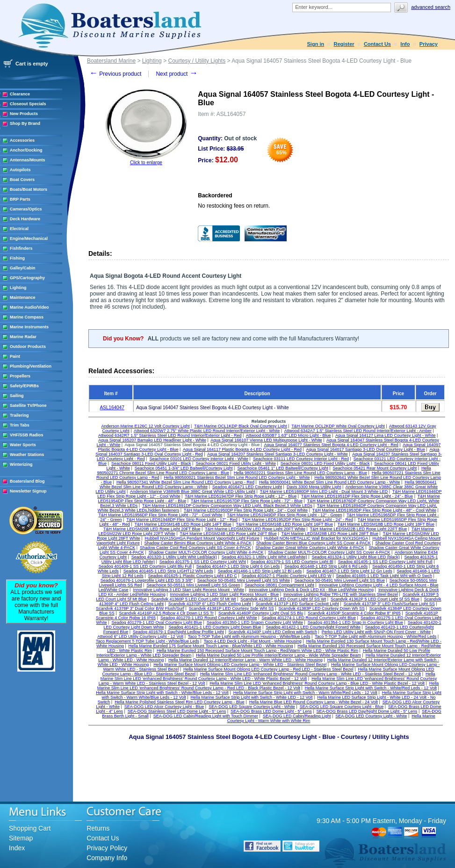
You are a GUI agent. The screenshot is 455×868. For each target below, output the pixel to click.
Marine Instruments (29, 327)
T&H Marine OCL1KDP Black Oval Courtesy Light (240, 426)
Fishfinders (21, 248)
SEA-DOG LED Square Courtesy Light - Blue (342, 707)
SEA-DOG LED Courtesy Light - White (371, 716)
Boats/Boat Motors (29, 189)
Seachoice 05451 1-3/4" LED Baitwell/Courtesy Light (184, 468)
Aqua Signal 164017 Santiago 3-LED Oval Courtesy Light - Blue (365, 449)
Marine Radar (23, 337)
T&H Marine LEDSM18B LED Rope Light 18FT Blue (386, 524)
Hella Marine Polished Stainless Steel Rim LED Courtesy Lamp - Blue (180, 702)
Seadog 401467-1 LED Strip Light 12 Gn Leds (349, 571)
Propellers (20, 376)
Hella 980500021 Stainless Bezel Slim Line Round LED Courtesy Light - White (237, 477)
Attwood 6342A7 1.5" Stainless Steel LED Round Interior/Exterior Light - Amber (358, 431)
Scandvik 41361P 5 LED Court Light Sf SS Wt (283, 599)
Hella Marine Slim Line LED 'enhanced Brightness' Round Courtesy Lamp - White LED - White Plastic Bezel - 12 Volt (268, 676)
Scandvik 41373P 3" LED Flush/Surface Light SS (389, 604)
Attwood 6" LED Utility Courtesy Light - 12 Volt (140, 637)
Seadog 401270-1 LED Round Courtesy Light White (209, 618)
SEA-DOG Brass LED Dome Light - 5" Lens (271, 711)
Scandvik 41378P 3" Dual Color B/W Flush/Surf (140, 608)
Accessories (22, 140)
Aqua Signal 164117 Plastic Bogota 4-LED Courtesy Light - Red (242, 449)
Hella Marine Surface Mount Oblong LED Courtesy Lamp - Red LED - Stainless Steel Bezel (268, 669)
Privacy (429, 44)
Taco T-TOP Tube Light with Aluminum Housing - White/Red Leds (376, 637)
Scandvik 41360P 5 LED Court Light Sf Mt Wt (194, 599)
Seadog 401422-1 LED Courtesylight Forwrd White (313, 627)
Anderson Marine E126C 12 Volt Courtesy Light (145, 426)
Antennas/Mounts (28, 160)
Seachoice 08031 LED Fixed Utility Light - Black (325, 463)
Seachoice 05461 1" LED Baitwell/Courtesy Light (282, 468)
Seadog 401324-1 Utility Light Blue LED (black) (356, 557)
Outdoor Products (28, 347)
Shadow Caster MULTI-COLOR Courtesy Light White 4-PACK (206, 552)
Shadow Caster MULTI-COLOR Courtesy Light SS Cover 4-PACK (329, 552)
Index (17, 848)
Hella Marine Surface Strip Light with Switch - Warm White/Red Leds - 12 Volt (305, 693)
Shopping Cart (30, 828)
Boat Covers (22, 180)
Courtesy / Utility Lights (197, 61)
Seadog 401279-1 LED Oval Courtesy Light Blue (157, 622)
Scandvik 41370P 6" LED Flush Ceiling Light (210, 604)
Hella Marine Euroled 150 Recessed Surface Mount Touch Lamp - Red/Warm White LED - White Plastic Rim (257, 651)
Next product (177, 74)
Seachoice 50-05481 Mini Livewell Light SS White (244, 580)
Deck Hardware (25, 219)
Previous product (115, 74)
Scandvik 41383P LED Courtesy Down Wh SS (322, 608)
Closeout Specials (28, 104)
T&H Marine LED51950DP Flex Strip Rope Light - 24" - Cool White (246, 510)
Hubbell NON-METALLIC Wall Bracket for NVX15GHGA (316, 538)
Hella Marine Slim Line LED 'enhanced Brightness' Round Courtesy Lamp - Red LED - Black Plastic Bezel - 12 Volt (268, 686)
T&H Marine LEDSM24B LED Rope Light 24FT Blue (228, 534)
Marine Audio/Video (29, 307)
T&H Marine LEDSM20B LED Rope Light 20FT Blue (152, 529)
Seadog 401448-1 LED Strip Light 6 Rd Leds (326, 566)
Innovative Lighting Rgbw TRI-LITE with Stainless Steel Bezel (341, 594)
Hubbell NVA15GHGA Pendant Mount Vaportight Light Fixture (202, 538)
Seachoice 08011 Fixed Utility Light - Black (151, 463)
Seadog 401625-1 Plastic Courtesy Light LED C (193, 576)
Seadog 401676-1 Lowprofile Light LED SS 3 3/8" (147, 580)
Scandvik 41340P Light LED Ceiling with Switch (273, 632)
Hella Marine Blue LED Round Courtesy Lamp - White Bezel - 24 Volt (314, 702)
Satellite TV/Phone (28, 405)
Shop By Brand (25, 123)
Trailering (19, 415)
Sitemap (21, 838)
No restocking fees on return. (234, 206)
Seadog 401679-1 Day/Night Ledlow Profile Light (178, 632)
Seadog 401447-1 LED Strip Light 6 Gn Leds (238, 566)
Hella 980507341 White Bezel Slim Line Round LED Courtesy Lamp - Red (185, 482)
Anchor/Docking (26, 150)
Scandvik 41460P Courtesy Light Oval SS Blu (261, 613)
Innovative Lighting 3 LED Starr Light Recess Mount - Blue (225, 594)
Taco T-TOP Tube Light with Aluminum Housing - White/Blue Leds (249, 637)
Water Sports (23, 445)
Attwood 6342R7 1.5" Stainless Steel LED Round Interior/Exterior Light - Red (170, 435)
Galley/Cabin (23, 268)
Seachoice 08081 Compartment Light (279, 585)
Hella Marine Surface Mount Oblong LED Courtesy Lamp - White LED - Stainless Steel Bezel (240, 665)
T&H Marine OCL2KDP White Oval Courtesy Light (338, 426)
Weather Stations (27, 455)
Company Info (107, 858)
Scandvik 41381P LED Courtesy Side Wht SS (231, 608)
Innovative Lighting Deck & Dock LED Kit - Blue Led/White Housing (311, 590)
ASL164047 (112, 408)
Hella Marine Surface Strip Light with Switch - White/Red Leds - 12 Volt (371, 688)
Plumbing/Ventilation (31, 366)
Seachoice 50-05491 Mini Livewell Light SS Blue (340, 580)
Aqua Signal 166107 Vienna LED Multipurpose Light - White (266, 440)
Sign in (316, 44)
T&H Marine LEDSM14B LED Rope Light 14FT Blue (183, 524)
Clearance (20, 94)
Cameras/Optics (26, 209)
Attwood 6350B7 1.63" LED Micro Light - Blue (289, 435)
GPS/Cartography (27, 278)
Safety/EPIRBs (24, 386)
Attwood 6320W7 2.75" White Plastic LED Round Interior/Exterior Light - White (207, 431)
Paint (15, 356)
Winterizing (21, 464)
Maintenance (23, 297)
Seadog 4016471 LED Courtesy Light (247, 487)
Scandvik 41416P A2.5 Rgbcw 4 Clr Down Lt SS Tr (166, 613)
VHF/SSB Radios (27, 435)
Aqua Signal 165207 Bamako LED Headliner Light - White (152, 440)
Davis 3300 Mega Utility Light (314, 487)
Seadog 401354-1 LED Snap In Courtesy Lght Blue (355, 622)
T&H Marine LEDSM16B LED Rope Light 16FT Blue (285, 524)
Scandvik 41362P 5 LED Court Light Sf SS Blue (375, 599)
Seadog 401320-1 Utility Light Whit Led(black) (174, 557)
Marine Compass (27, 317)
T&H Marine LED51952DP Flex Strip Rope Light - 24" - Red (297, 520)
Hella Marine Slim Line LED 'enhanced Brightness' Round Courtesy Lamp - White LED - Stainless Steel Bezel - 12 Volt (311, 674)
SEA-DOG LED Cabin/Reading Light (297, 716)
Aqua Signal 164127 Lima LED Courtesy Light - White (386, 435)
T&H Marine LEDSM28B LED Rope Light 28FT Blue (330, 534)
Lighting (18, 288)
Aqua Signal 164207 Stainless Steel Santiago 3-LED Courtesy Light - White (278, 454)
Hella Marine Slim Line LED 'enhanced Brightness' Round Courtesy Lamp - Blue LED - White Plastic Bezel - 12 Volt (317, 683)
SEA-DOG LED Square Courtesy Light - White (252, 707)
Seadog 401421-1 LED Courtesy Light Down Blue (215, 627)
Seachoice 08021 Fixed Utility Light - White (236, 463)
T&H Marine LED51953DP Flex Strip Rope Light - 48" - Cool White (374, 510)
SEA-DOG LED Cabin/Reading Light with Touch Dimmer (206, 716)
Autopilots (20, 170)
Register (344, 44)
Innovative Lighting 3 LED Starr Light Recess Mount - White (188, 590)
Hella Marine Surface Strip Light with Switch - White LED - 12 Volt (252, 697)
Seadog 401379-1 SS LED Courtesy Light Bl (292, 562)
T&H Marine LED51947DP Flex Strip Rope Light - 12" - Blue (241, 496)
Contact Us (377, 44)
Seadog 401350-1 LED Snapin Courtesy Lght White (255, 622)
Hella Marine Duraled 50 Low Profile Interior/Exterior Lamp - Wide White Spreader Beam (278, 655)
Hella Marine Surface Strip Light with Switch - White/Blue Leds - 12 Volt (162, 693)
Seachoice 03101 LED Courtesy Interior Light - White (199, 459)
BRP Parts (20, 199)
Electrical (19, 229)
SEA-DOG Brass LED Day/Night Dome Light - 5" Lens (367, 711)
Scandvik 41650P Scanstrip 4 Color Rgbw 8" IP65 (354, 613)
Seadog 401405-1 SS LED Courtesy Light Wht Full (385, 562)
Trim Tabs (20, 425)
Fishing (17, 258)
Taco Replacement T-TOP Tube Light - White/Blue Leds (148, 641)
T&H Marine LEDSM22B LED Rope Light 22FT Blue (358, 529)
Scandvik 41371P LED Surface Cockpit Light (297, 604)
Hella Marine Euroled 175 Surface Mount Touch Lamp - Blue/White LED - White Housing (211, 646)
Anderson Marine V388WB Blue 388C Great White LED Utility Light (193, 492)
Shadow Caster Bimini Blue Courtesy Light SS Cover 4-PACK (314, 543)
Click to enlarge (146, 163)
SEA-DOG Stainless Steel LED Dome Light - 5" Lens (177, 711)
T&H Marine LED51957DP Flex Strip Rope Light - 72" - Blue (247, 501)
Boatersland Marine (111, 61)
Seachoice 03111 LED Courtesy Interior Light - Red (301, 459)
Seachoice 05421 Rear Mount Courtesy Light (375, 468)
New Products (24, 114)
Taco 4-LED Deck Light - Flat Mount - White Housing (253, 641)
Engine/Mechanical (29, 239)
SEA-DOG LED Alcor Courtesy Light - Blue (164, 707)
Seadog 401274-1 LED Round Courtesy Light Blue (309, 618)
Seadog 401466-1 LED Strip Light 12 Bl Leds (260, 571)
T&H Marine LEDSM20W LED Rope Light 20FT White (255, 529)
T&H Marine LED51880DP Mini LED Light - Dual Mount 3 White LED (324, 492)
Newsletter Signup (28, 491)
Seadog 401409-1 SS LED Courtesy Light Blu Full (145, 566)
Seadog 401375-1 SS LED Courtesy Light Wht (203, 562)
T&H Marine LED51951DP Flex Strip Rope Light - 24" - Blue (357, 496)
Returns (98, 828)
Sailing (17, 396)
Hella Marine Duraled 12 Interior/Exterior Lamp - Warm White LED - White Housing (246, 660)
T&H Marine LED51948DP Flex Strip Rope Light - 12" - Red (182, 520)
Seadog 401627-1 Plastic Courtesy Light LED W (287, 576)
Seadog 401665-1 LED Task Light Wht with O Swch (384, 576)
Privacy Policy (107, 848)
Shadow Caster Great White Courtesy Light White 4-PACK (310, 548)
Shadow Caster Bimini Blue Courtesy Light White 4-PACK (198, 543)
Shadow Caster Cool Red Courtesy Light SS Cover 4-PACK (195, 548)
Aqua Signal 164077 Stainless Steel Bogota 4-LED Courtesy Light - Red (331, 445)
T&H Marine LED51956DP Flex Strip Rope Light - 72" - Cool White (160, 515)
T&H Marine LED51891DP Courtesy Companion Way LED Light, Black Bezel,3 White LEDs (227, 506)
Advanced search (431, 7)
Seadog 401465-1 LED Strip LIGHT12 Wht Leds (168, 571)
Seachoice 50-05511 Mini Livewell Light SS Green (193, 585)
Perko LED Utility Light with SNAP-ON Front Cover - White (376, 632)
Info (405, 44)
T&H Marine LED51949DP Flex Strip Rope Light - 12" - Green (284, 515)
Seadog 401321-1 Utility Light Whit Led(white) (264, 557)
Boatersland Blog (27, 481)
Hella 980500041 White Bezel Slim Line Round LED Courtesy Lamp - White (330, 482)
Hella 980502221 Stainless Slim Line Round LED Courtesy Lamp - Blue (300, 473)
